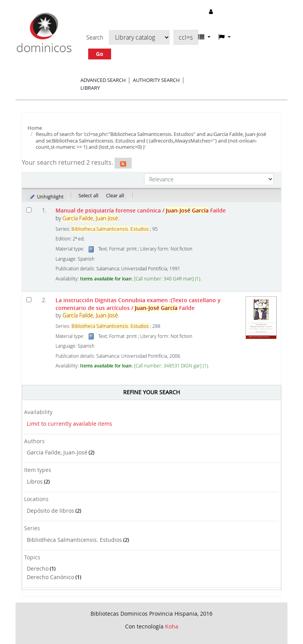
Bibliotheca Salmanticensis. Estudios (74, 540)
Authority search (156, 80)
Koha (172, 626)
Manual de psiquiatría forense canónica (141, 210)
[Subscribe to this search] (123, 163)
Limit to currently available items (70, 424)
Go (100, 54)
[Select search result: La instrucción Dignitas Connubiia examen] (29, 300)
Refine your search (151, 392)
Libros (35, 481)
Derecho (38, 568)
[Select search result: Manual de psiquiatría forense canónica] (29, 210)
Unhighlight (46, 197)
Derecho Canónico (50, 577)
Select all (88, 195)
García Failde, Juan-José (57, 452)
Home (35, 128)
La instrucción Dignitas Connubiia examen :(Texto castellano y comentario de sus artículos (138, 304)
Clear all (115, 195)
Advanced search (103, 80)
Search (95, 38)
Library (90, 88)
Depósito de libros (50, 511)
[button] (204, 37)
